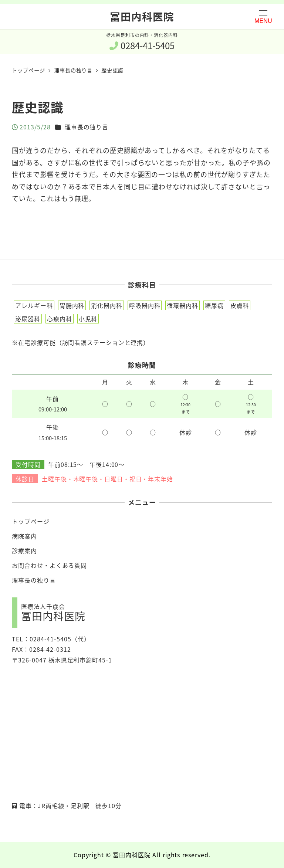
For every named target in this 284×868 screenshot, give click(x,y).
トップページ (31, 521)
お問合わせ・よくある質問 (49, 565)
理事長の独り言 (87, 127)
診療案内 (24, 550)
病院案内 (24, 536)
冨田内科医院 (142, 16)
